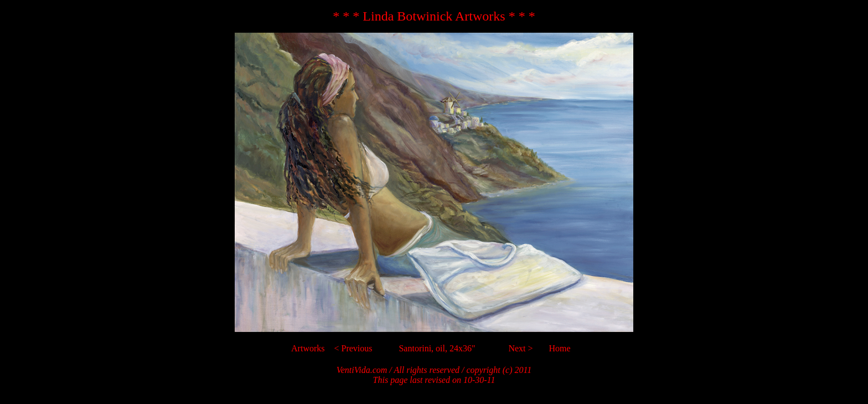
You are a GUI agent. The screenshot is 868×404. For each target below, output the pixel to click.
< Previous (353, 348)
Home (560, 348)
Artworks (308, 348)
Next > (520, 348)
